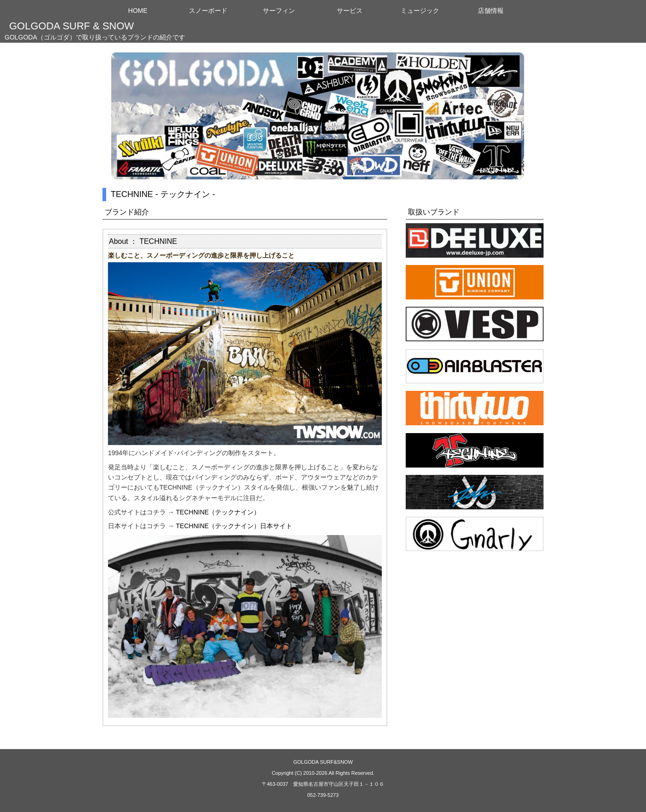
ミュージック (420, 11)
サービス (350, 11)
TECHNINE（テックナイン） (218, 512)
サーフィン (279, 11)
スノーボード (208, 11)
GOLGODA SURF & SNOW (71, 26)
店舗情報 (491, 11)
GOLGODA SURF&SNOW (323, 762)
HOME (138, 11)
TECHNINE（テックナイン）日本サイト (234, 526)
